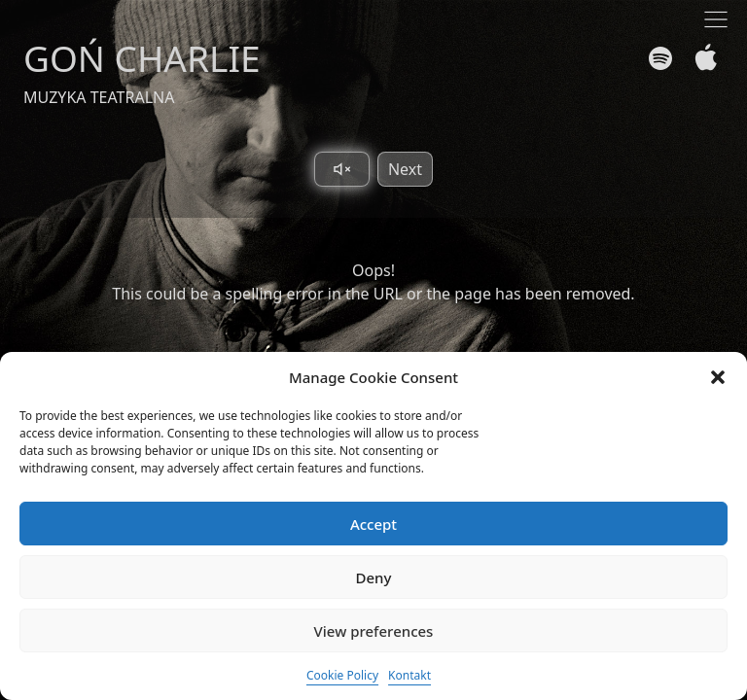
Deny (374, 577)
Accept (373, 524)
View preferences (374, 631)
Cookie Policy (342, 675)
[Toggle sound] (342, 169)
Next (405, 169)
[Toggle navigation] (716, 19)
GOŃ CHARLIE (142, 58)
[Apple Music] (702, 58)
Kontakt (409, 675)
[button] (718, 377)
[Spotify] (660, 58)
